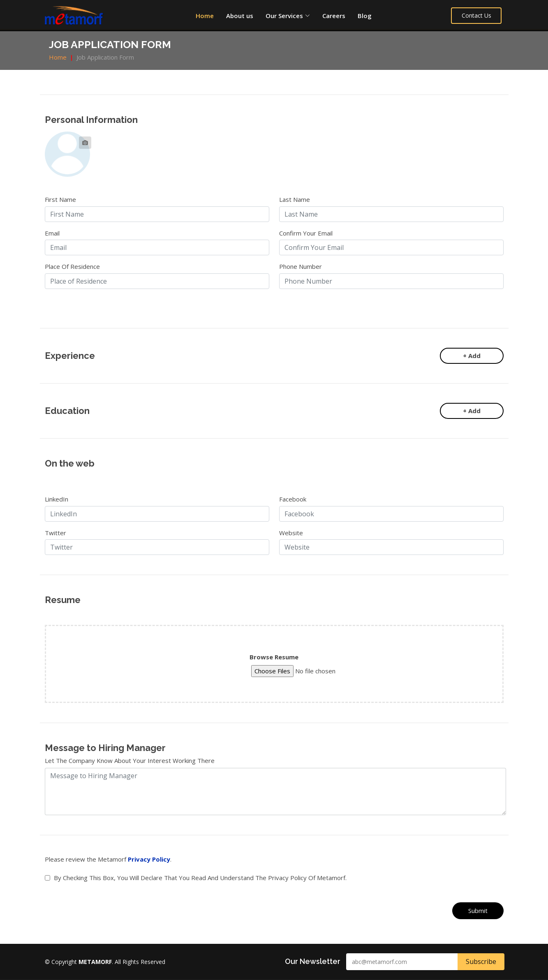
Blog (365, 16)
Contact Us (478, 15)
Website (291, 533)
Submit (478, 911)
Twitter (55, 533)
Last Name (295, 199)
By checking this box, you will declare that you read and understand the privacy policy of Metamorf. (200, 878)
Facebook (293, 499)
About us (240, 16)
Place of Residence (72, 266)
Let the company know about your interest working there (130, 760)
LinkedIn (57, 499)
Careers (334, 16)
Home (205, 16)
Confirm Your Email (306, 233)
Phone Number (301, 266)
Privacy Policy (149, 859)
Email (52, 233)
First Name (60, 199)
